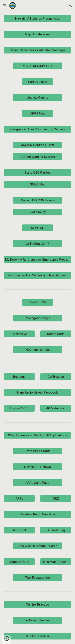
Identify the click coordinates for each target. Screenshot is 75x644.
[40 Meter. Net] (56, 408)
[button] (4, 5)
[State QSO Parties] (38, 173)
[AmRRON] (19, 530)
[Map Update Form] (38, 34)
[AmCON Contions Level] (37, 145)
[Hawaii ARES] (19, 408)
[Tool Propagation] (37, 577)
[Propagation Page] (37, 318)
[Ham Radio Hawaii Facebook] (38, 392)
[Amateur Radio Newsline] (38, 514)
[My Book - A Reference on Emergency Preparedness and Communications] (38, 259)
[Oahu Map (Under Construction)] (56, 562)
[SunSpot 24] (37, 302)
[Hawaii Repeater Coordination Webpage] (38, 50)
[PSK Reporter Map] (37, 350)
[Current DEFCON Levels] (37, 200)
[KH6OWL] (37, 228)
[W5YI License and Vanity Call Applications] (38, 435)
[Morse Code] (56, 334)
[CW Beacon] (56, 377)
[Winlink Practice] (38, 604)
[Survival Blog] (56, 530)
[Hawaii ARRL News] (37, 467)
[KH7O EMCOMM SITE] (37, 66)
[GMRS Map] (38, 184)
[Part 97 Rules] (37, 82)
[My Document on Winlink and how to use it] (38, 275)
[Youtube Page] (19, 562)
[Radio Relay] (37, 212)
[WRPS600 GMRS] (37, 244)
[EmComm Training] (37, 620)
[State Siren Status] (37, 451)
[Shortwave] (19, 334)
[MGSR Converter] (38, 636)
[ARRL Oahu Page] (37, 483)
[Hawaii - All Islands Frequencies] (38, 19)
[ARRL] (19, 498)
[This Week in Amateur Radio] (37, 546)
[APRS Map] (37, 113)
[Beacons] (19, 377)
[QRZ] (56, 498)
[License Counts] (37, 98)
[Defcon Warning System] (37, 157)
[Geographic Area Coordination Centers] (38, 129)
